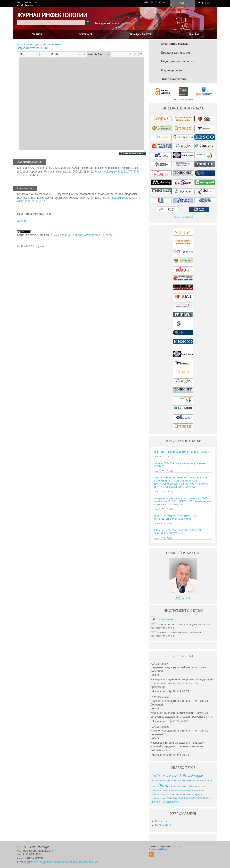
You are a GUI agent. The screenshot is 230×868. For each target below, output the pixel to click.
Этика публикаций (174, 79)
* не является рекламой (183, 99)
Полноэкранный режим (129, 153)
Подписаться (163, 825)
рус (207, 3)
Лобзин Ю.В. (183, 598)
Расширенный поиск (107, 23)
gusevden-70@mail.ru (40, 862)
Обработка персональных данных (76, 862)
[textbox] (51, 22)
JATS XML (23, 221)
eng (201, 3)
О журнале (86, 34)
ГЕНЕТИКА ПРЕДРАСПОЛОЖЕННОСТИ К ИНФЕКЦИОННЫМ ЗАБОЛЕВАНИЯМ (175, 517)
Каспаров (56, 45)
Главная (37, 34)
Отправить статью (175, 44)
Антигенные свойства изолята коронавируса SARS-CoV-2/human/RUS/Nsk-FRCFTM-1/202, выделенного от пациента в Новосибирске (183, 501)
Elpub (164, 849)
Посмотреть (163, 821)
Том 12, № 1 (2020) (38, 45)
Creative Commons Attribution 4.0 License (87, 235)
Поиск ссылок (164, 619)
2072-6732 (154, 2)
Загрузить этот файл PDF (33, 48)
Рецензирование (172, 70)
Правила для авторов (176, 53)
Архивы (194, 34)
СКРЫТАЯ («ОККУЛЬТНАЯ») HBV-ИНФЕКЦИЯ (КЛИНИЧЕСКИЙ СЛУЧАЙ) (178, 532)
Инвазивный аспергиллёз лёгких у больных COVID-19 (183, 452)
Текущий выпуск (141, 34)
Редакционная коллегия (178, 62)
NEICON (176, 846)
